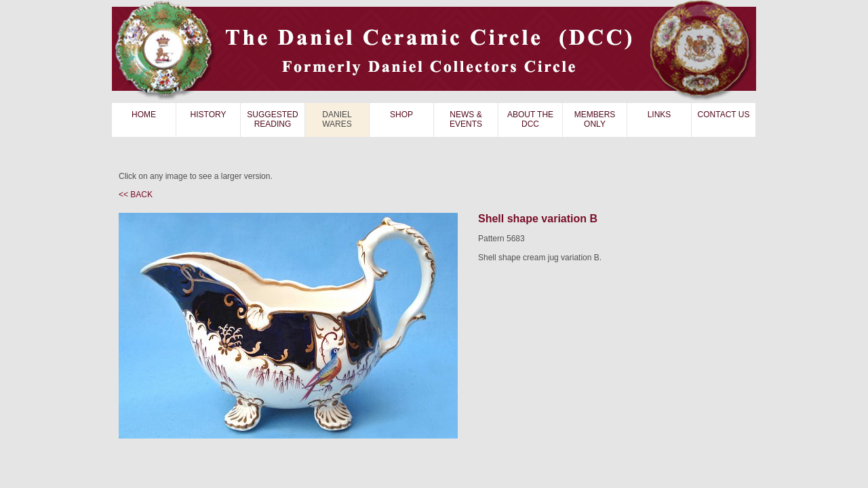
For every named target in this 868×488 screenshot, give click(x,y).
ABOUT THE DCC (530, 119)
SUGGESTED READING (272, 119)
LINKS (659, 115)
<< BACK (136, 195)
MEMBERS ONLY (595, 119)
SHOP (401, 115)
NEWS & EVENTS (466, 119)
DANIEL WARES (337, 119)
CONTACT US (724, 115)
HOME (144, 115)
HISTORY (209, 115)
